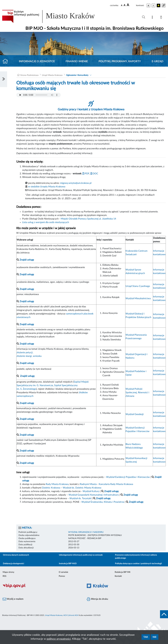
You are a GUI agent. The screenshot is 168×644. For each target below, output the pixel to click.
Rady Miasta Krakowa (57, 484)
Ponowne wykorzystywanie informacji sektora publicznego (136, 557)
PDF (86, 174)
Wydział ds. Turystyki (80, 498)
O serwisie (63, 572)
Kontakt (118, 576)
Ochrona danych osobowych (16, 555)
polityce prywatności (59, 639)
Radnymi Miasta (88, 484)
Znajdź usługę (27, 376)
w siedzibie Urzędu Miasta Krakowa (47, 187)
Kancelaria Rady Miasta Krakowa (116, 484)
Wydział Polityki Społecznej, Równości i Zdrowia (137, 393)
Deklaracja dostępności (14, 564)
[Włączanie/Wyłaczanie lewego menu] (4, 79)
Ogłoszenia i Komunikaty (77, 75)
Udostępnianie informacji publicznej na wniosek (81, 555)
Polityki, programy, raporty (120, 61)
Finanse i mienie (77, 61)
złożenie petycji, (25, 353)
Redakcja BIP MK (123, 572)
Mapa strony (8, 572)
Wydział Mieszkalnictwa (138, 298)
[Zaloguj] (162, 18)
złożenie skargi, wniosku (29, 356)
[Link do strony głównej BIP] (53, 16)
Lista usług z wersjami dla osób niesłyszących (46, 222)
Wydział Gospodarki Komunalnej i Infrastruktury (94, 495)
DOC (94, 174)
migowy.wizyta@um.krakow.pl (76, 183)
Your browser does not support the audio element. (38, 95)
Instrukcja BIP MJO (68, 564)
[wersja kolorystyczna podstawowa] (148, 5)
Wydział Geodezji (135, 414)
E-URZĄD (158, 61)
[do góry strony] (164, 614)
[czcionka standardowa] (122, 5)
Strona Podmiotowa (29, 75)
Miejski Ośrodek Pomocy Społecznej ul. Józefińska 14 (88, 219)
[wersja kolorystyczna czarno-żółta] (159, 5)
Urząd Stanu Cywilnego (138, 286)
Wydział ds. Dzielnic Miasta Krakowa (82, 488)
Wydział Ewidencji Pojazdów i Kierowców (128, 477)
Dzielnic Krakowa (51, 488)
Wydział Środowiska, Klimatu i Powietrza (103, 502)
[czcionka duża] (131, 5)
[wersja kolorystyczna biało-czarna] (153, 5)
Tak (146, 637)
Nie (155, 637)
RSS (5, 576)
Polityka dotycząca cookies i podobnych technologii (138, 564)
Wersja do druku (97, 599)
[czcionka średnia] (125, 5)
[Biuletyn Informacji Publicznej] (42, 587)
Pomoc (62, 576)
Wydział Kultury (91, 491)
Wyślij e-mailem (13, 599)
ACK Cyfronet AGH (71, 615)
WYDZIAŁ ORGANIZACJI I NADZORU (86, 532)
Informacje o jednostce (37, 61)
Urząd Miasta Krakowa (52, 75)
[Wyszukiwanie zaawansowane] (144, 17)
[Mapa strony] (153, 18)
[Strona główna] (6, 61)
